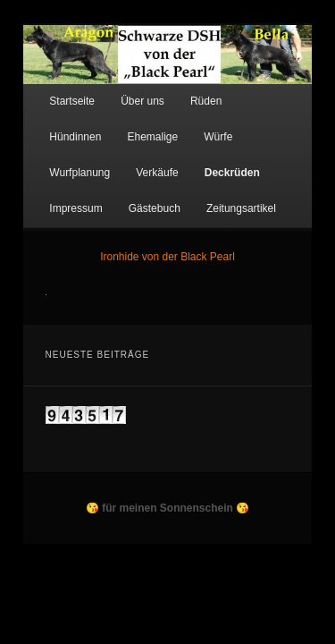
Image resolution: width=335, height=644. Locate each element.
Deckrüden (57, 159)
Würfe (121, 123)
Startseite (52, 88)
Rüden (186, 88)
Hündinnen (254, 88)
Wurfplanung (191, 123)
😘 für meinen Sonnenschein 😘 (167, 495)
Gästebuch (216, 159)
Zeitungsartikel (64, 195)
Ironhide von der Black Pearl (167, 242)
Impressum (137, 159)
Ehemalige (55, 123)
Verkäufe (268, 123)
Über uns (123, 88)
